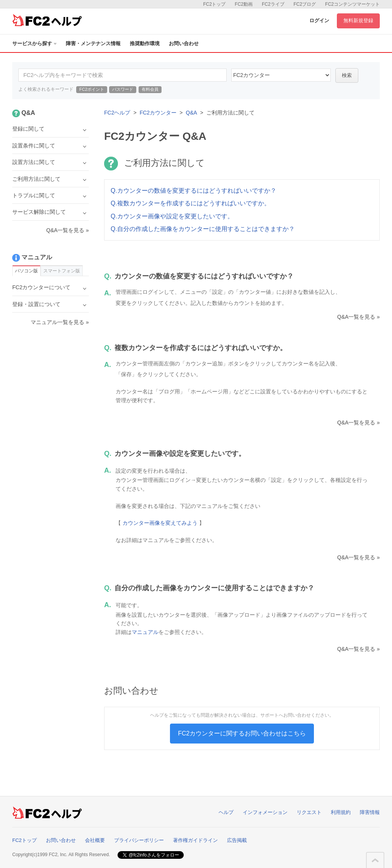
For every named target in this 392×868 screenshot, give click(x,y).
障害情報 (370, 812)
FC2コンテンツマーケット (352, 4)
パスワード (123, 89)
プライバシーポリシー (139, 840)
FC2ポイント (92, 89)
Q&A (191, 113)
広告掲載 (237, 840)
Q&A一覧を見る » (359, 317)
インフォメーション (265, 812)
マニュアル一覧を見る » (60, 322)
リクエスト (309, 812)
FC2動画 (244, 4)
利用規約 (341, 812)
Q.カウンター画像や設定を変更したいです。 (172, 216)
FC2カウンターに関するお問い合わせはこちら (242, 733)
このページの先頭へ (375, 860)
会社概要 (95, 840)
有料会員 (150, 89)
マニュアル (145, 632)
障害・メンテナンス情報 (93, 43)
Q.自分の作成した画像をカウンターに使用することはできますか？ (203, 229)
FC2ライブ (273, 4)
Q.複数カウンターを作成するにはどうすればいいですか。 (190, 203)
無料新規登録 (358, 20)
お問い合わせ (184, 43)
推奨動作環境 (145, 43)
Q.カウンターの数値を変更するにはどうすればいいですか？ (194, 191)
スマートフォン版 (62, 271)
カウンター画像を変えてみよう (160, 523)
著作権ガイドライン (195, 840)
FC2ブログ (305, 4)
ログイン (319, 20)
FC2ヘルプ (117, 113)
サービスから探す (34, 43)
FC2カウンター (158, 113)
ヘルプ (226, 812)
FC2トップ (215, 4)
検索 (347, 75)
